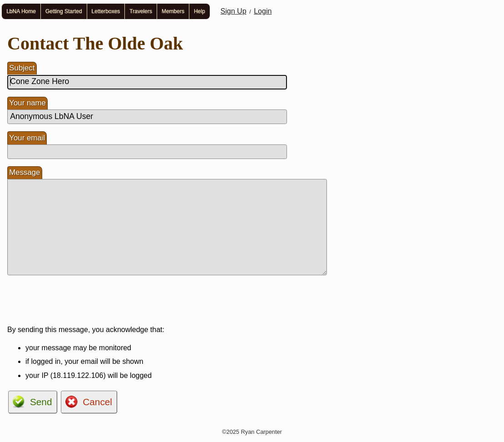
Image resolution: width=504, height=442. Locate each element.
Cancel (97, 402)
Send (41, 402)
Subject (22, 68)
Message (25, 172)
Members (173, 11)
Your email (27, 138)
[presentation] (76, 300)
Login (263, 11)
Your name (27, 103)
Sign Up (234, 11)
